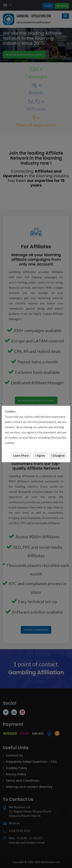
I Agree (40, 455)
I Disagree (58, 455)
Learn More (21, 455)
